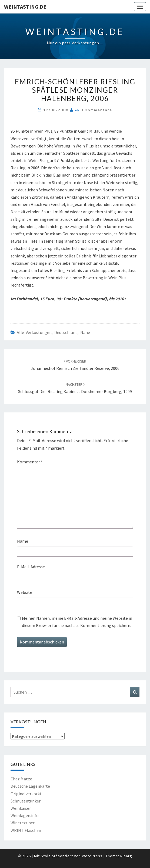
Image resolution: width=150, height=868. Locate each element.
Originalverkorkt (26, 794)
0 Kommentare (96, 110)
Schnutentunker (26, 801)
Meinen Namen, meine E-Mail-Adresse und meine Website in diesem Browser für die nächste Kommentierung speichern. (77, 622)
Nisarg (126, 856)
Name (23, 541)
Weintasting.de (25, 7)
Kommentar (30, 462)
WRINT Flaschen (26, 830)
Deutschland (66, 332)
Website (25, 592)
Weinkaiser (21, 808)
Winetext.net (23, 823)
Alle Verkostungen (34, 332)
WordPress (92, 856)
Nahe (85, 332)
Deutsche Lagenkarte (30, 786)
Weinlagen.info (25, 815)
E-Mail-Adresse (31, 567)
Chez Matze (21, 779)
